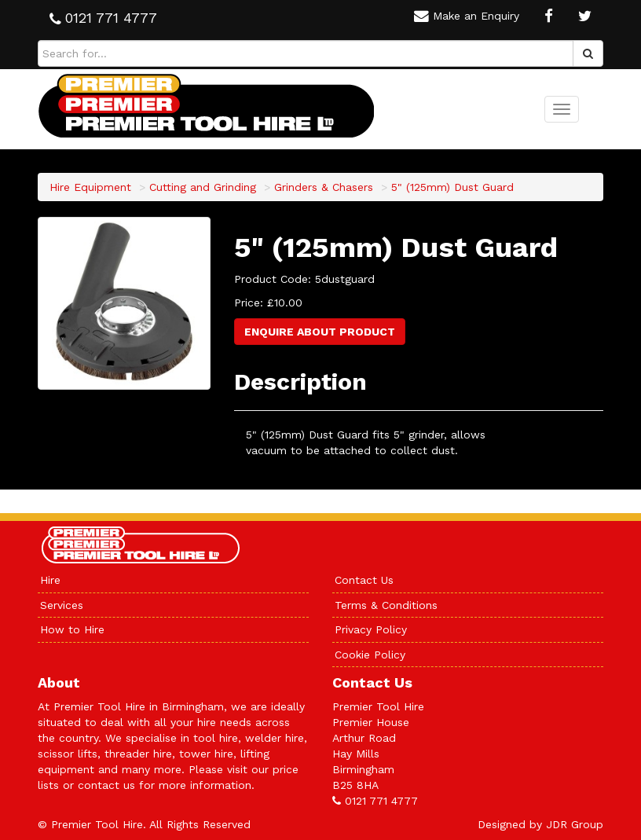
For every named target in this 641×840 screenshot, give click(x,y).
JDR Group (575, 824)
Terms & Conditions (386, 605)
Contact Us (364, 580)
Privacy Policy (371, 629)
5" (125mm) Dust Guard (452, 187)
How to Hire (72, 629)
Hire (50, 580)
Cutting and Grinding (203, 187)
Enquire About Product (320, 332)
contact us (106, 785)
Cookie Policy (370, 655)
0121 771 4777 (381, 801)
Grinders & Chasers (324, 187)
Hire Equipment (90, 187)
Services (62, 605)
